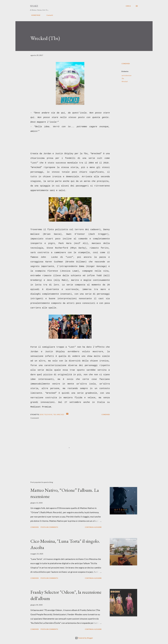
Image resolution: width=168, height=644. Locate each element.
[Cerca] (128, 6)
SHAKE (34, 6)
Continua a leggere (93, 527)
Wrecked (124, 81)
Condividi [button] (126, 64)
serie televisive (126, 75)
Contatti (48, 15)
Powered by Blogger (84, 638)
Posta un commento (49, 527)
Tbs (123, 78)
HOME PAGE (34, 15)
